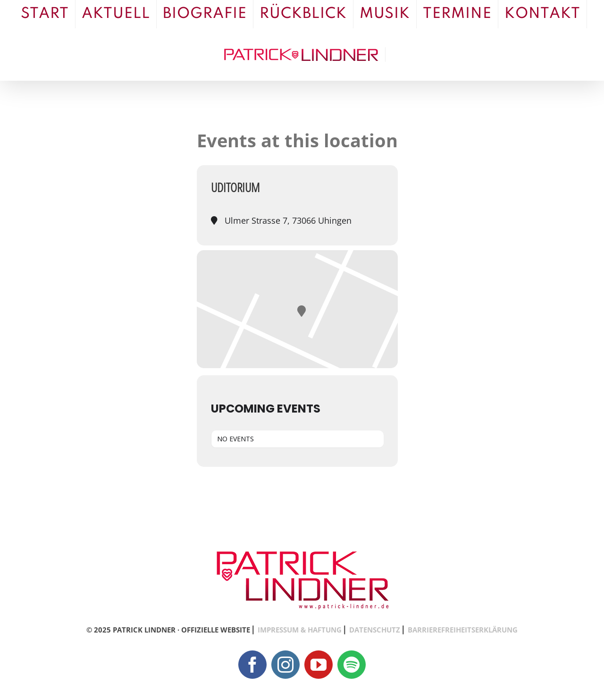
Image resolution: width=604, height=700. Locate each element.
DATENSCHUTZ (375, 630)
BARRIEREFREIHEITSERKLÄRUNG (463, 630)
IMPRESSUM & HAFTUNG (300, 630)
